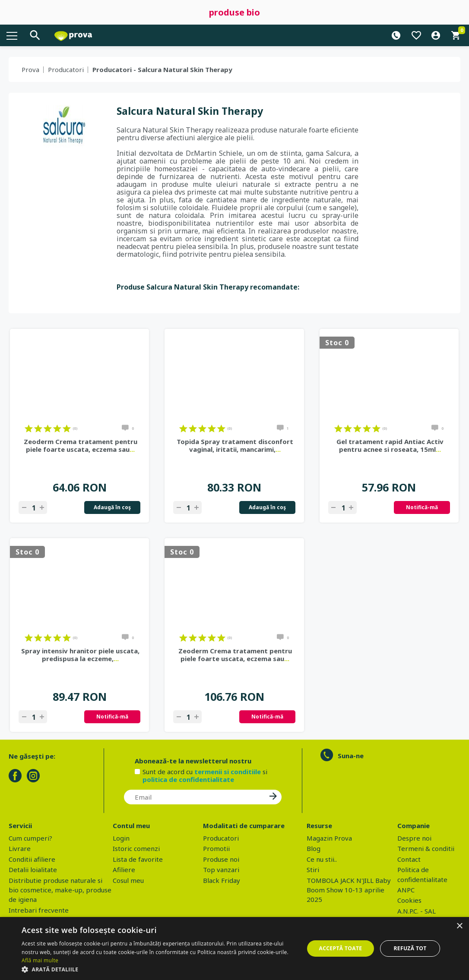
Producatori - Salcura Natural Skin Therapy (162, 69)
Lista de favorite (138, 859)
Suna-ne (351, 756)
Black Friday (222, 880)
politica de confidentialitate (188, 779)
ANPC (406, 890)
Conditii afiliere (32, 859)
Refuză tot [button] (410, 948)
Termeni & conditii (426, 848)
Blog (314, 848)
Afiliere (124, 870)
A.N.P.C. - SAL (417, 911)
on (29, 429)
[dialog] (234, 948)
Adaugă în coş (112, 507)
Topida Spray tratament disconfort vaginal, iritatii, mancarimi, (235, 445)
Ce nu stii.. (322, 859)
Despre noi (414, 838)
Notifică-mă (422, 507)
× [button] (459, 926)
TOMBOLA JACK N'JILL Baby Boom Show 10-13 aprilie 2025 (349, 890)
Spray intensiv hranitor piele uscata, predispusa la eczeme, (80, 655)
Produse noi (221, 859)
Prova (30, 69)
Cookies (409, 900)
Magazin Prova (329, 838)
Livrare (20, 848)
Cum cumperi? (30, 838)
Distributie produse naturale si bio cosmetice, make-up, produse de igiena (60, 890)
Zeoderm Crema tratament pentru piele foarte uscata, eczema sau (81, 445)
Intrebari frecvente (39, 910)
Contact (409, 859)
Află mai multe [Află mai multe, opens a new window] (40, 960)
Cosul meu (128, 880)
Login (121, 838)
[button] (158, 969)
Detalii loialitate (33, 870)
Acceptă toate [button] (341, 948)
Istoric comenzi (136, 848)
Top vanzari (221, 870)
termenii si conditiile (228, 772)
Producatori (66, 69)
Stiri (313, 870)
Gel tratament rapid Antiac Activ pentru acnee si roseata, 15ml (390, 445)
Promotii (216, 848)
